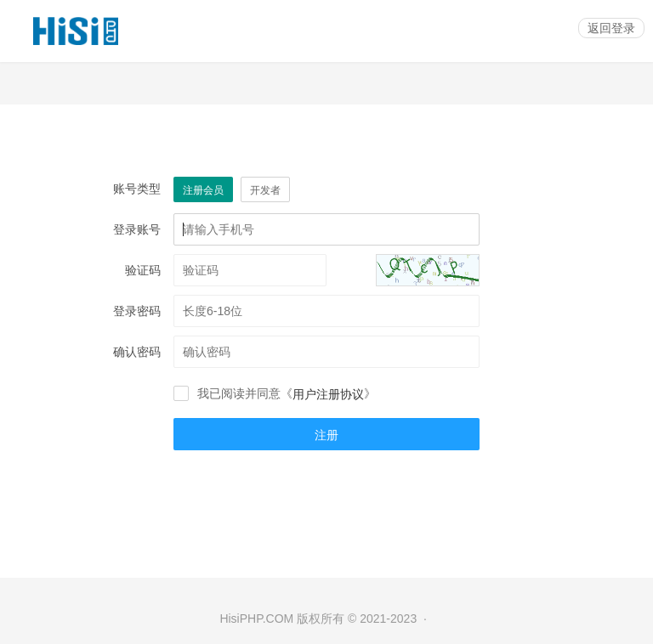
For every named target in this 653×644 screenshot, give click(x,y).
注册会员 (203, 190)
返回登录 (611, 28)
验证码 (143, 270)
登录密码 (137, 311)
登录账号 (137, 229)
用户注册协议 (328, 394)
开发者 (265, 190)
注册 (326, 435)
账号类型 (137, 189)
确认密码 (137, 352)
